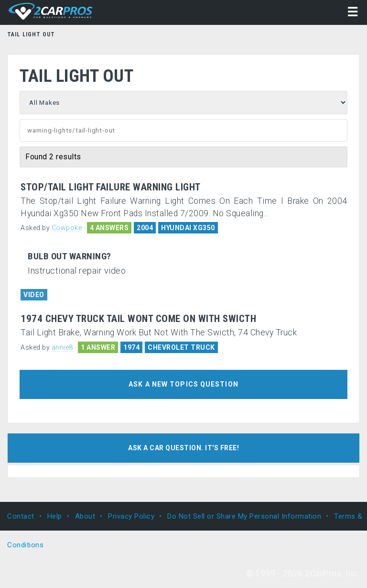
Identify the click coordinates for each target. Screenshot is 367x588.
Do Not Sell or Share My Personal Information (244, 516)
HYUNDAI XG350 (188, 228)
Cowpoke (67, 228)
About (85, 516)
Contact (21, 516)
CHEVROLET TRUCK (181, 347)
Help (55, 516)
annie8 (62, 347)
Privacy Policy (131, 516)
